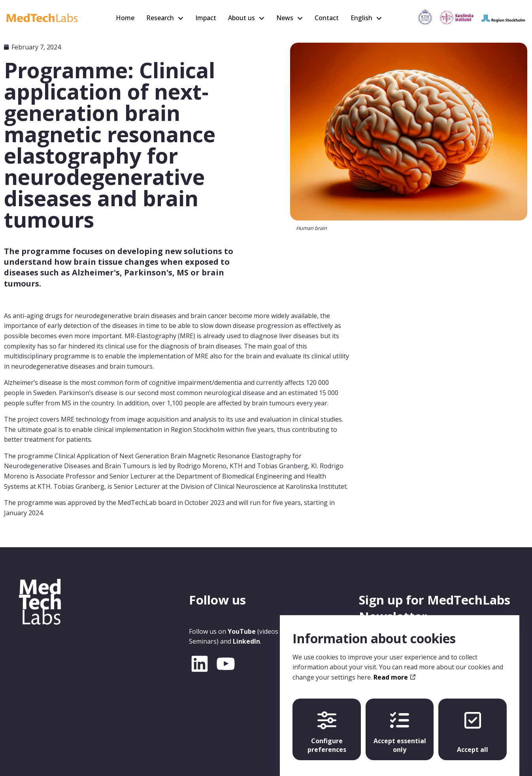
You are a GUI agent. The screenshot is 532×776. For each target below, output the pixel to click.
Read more (394, 670)
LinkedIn (246, 641)
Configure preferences (327, 725)
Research (160, 18)
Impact (206, 18)
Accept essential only (400, 725)
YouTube (242, 631)
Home (125, 18)
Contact (327, 18)
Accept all (473, 725)
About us (241, 18)
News (285, 18)
